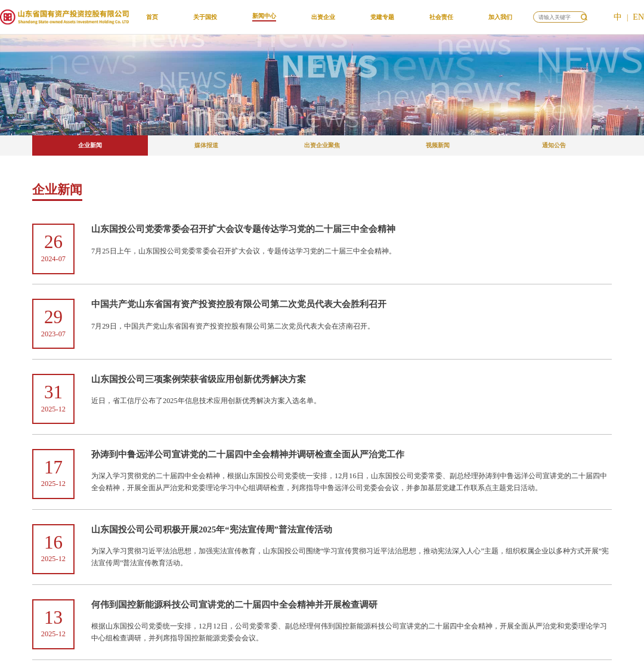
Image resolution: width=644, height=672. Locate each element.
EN (638, 17)
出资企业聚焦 (322, 145)
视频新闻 (438, 145)
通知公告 (554, 145)
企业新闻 (90, 145)
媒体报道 (206, 145)
